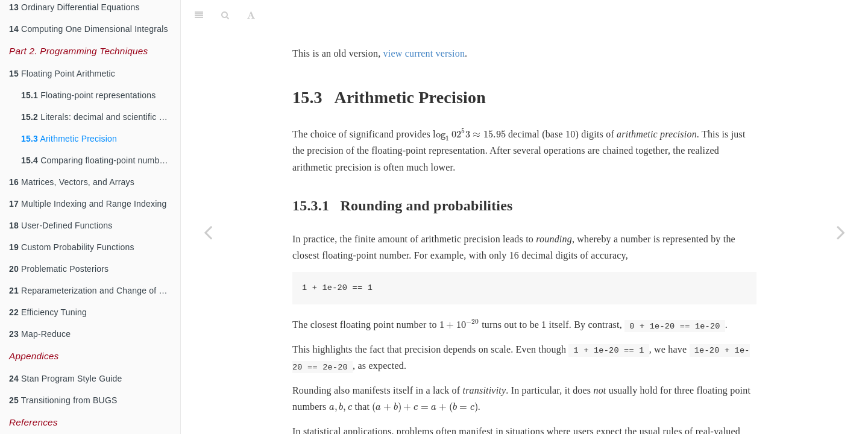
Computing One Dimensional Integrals (89, 29)
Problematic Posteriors (59, 269)
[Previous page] (208, 232)
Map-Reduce (40, 334)
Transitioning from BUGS (63, 400)
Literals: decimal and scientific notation (101, 117)
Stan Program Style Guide (66, 379)
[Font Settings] (251, 15)
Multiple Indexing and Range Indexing (88, 204)
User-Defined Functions (61, 225)
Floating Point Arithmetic (62, 74)
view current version (424, 53)
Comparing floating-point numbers (96, 160)
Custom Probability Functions (72, 247)
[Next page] (841, 232)
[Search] (225, 15)
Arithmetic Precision (69, 139)
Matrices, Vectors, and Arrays (72, 182)
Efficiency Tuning (48, 312)
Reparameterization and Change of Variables (95, 291)
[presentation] (469, 135)
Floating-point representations (88, 95)
